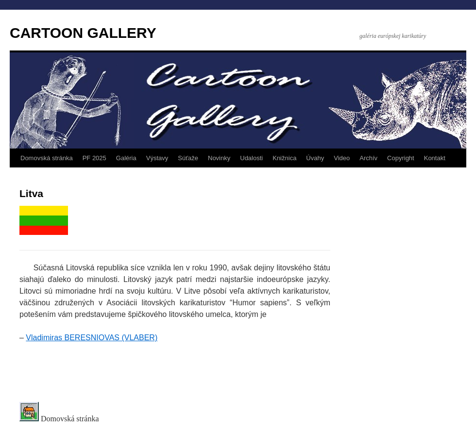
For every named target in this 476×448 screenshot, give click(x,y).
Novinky (219, 158)
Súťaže (188, 158)
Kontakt (435, 158)
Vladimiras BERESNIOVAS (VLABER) (92, 338)
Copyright (401, 158)
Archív (368, 158)
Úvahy (315, 158)
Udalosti (251, 158)
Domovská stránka (47, 158)
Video (342, 158)
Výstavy (157, 158)
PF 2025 (94, 158)
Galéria (126, 158)
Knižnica (284, 158)
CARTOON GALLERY (83, 33)
